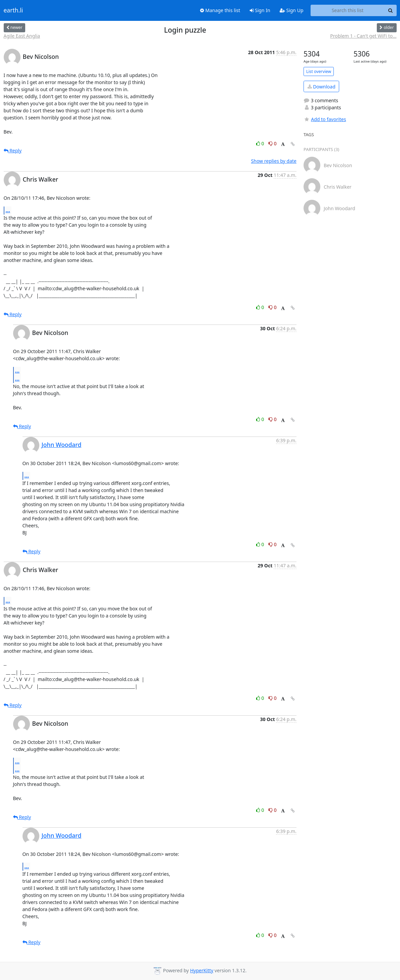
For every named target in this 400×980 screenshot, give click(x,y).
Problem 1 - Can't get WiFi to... (363, 36)
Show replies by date (274, 161)
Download (322, 87)
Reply (13, 150)
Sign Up (292, 10)
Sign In (260, 10)
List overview (319, 71)
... (8, 210)
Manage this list (220, 10)
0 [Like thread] (261, 143)
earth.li (13, 10)
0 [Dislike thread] (273, 143)
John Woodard (62, 445)
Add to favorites (325, 119)
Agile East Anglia (22, 36)
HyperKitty (202, 970)
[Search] (391, 10)
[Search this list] (348, 10)
